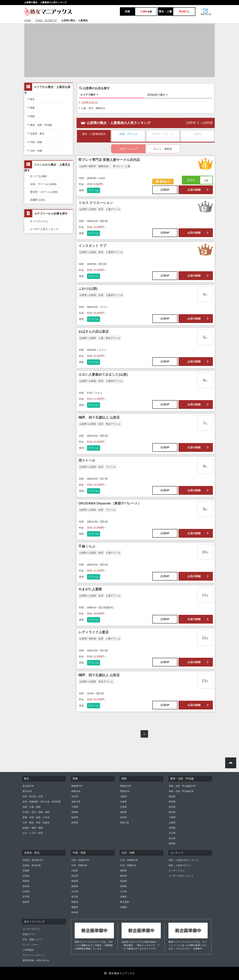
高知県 (75, 912)
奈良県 (123, 817)
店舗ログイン (29, 934)
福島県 (26, 902)
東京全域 (27, 791)
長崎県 (123, 886)
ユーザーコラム (177, 871)
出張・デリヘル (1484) (43, 184)
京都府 (123, 802)
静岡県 (172, 802)
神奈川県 (76, 802)
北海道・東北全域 (32, 865)
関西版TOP (126, 786)
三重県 (172, 817)
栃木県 (75, 817)
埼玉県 (75, 796)
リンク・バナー (30, 945)
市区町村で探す (157, 95)
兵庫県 (123, 807)
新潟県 (172, 807)
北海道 (26, 876)
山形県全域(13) (89, 103)
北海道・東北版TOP (46, 21)
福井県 (172, 844)
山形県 (26, 892)
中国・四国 (35, 142)
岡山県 (75, 876)
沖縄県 (123, 907)
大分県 (123, 892)
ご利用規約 (28, 950)
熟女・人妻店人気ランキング (183, 860)
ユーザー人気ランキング (44, 229)
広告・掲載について (33, 939)
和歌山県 (125, 823)
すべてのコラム (39, 221)
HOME (28, 21)
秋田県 (26, 886)
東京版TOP (28, 786)
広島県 (75, 871)
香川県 (75, 897)
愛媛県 (75, 907)
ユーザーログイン (32, 929)
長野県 (172, 828)
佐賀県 (123, 881)
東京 (31, 99)
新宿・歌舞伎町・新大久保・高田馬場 (42, 802)
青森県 (26, 881)
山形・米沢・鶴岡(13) (92, 108)
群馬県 (75, 823)
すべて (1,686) (38, 176)
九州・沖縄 (35, 150)
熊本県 (123, 876)
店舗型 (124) (37, 200)
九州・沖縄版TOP (129, 860)
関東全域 (76, 791)
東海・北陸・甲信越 (39, 125)
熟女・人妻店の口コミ (180, 865)
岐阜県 (172, 812)
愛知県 (172, 796)
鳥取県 (75, 881)
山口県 (75, 892)
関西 (31, 116)
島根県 (75, 886)
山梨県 (172, 823)
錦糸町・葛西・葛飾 (33, 828)
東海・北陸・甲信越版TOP (182, 786)
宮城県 (26, 871)
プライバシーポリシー (34, 955)
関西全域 (125, 791)
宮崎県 (123, 897)
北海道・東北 (36, 133)
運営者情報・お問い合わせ (36, 960)
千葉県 (75, 807)
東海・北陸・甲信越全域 (181, 791)
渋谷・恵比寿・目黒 (33, 796)
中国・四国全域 (79, 865)
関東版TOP (77, 786)
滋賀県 (123, 812)
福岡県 (123, 871)
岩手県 (26, 897)
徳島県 (75, 902)
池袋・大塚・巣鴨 (32, 807)
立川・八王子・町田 (33, 833)
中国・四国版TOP (80, 860)
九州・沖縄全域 (128, 865)
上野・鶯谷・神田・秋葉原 (36, 823)
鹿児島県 (125, 902)
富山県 (172, 838)
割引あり (163, 181)
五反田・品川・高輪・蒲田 (36, 812)
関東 (31, 107)
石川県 (172, 833)
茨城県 (75, 812)
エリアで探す (89, 95)
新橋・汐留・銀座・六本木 (36, 817)
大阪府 (123, 796)
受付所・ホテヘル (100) (44, 192)
